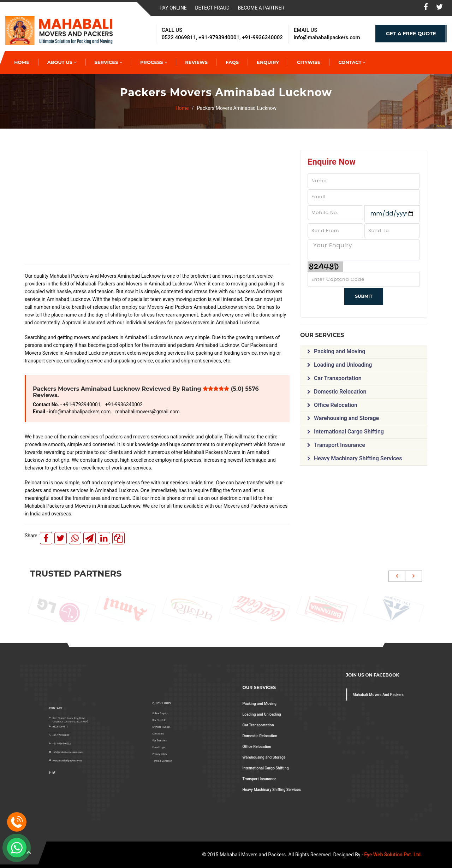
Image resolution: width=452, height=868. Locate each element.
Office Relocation (332, 405)
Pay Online (173, 8)
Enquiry (268, 62)
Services (108, 62)
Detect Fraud (212, 8)
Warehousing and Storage (343, 418)
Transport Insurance (336, 445)
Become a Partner (261, 8)
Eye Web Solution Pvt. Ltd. (393, 855)
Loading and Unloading (340, 365)
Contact (352, 62)
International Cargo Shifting (346, 432)
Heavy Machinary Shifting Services (355, 458)
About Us (62, 62)
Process (154, 62)
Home (182, 108)
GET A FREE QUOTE (411, 34)
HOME (22, 62)
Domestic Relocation (337, 392)
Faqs (232, 62)
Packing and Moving (336, 351)
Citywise (309, 62)
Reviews (196, 62)
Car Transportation (334, 378)
